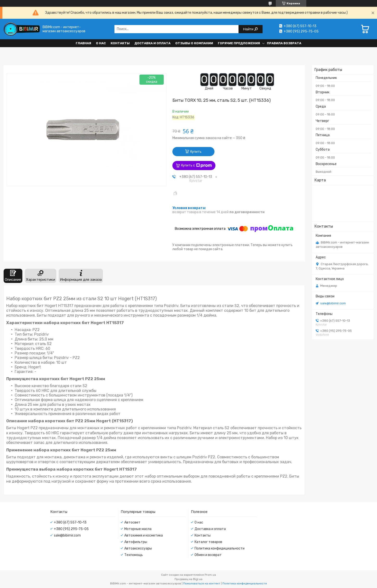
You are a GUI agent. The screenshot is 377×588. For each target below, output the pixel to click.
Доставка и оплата (152, 43)
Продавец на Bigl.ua (188, 579)
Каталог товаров (208, 542)
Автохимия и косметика (144, 535)
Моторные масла (138, 529)
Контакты (120, 43)
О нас (101, 43)
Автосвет (132, 522)
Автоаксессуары (138, 548)
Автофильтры (136, 542)
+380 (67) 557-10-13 (70, 522)
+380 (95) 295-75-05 (71, 529)
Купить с (196, 166)
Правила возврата (284, 43)
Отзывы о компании (194, 43)
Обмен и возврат (208, 555)
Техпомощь (134, 555)
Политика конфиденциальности (245, 583)
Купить (196, 152)
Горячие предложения (239, 43)
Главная (83, 43)
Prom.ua (210, 575)
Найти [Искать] (249, 29)
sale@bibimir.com (333, 303)
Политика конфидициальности (220, 548)
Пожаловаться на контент (202, 583)
